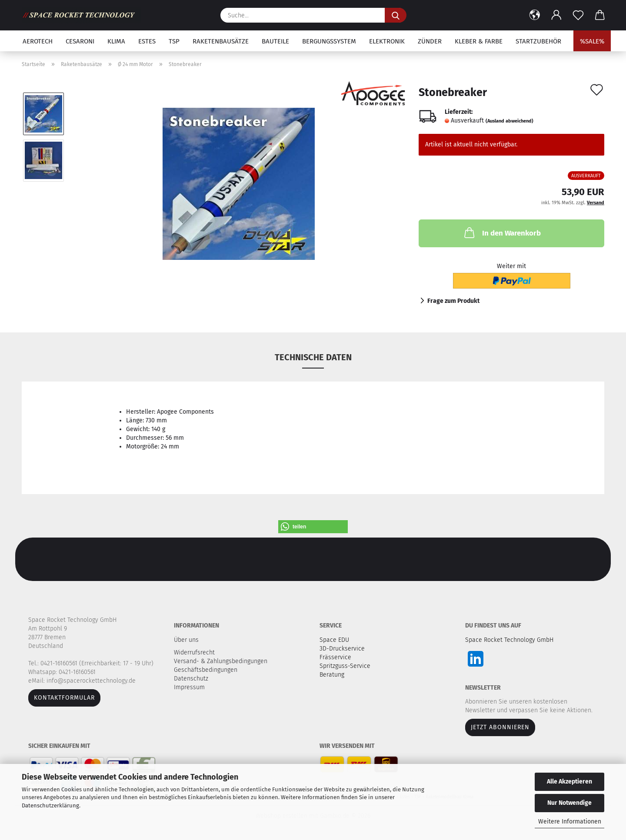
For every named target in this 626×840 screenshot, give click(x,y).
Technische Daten (313, 357)
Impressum (189, 687)
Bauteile (275, 41)
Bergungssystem (329, 41)
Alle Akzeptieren (569, 782)
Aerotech (38, 41)
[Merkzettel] (578, 15)
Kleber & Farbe (479, 41)
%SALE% (592, 41)
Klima (116, 41)
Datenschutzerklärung (50, 805)
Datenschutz (192, 679)
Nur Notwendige (569, 803)
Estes (147, 41)
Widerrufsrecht (195, 652)
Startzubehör (538, 41)
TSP (174, 41)
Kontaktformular (64, 698)
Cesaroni (80, 41)
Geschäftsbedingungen (206, 670)
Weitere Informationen (570, 822)
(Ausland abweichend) (509, 121)
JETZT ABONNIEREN (500, 727)
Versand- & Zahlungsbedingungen (221, 661)
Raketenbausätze (221, 41)
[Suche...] (396, 15)
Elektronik (387, 41)
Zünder (430, 41)
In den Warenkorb (502, 232)
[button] (535, 15)
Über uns (186, 640)
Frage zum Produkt (453, 301)
